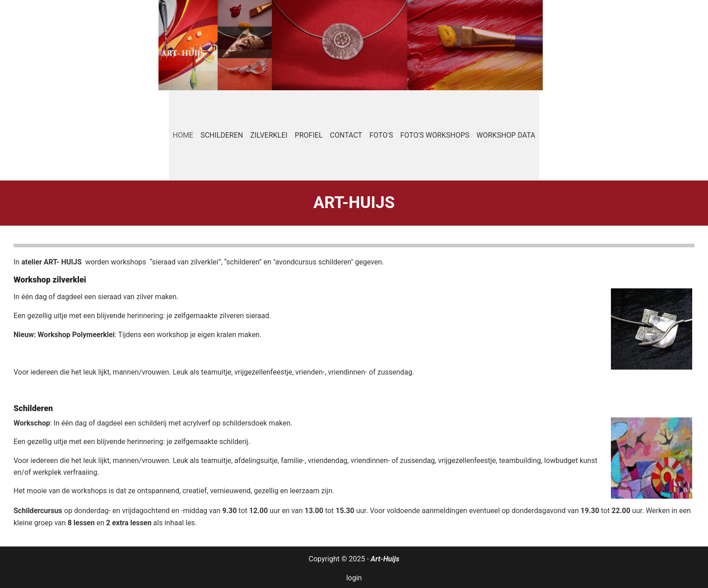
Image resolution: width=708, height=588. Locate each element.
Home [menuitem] (183, 135)
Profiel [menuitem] (309, 135)
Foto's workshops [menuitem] (435, 135)
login (354, 578)
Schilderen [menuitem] (222, 135)
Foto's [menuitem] (381, 135)
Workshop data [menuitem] (506, 135)
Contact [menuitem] (346, 135)
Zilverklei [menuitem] (269, 135)
